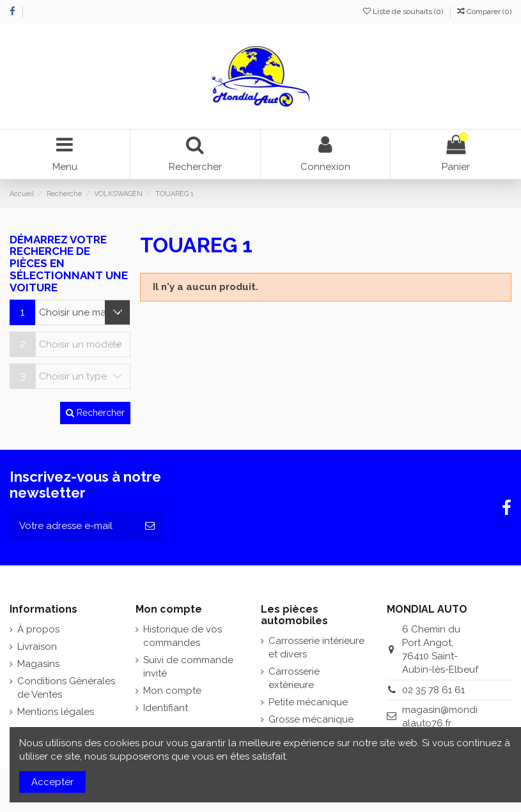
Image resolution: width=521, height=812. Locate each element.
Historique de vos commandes (183, 636)
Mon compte (172, 691)
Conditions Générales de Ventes (66, 688)
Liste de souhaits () (404, 11)
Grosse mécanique (311, 719)
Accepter (52, 782)
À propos (38, 629)
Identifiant (166, 708)
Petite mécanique (308, 702)
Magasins (38, 664)
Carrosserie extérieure (294, 678)
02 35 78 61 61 (433, 690)
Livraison (37, 647)
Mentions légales (56, 712)
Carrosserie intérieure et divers (316, 647)
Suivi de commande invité (188, 667)
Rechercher (95, 413)
